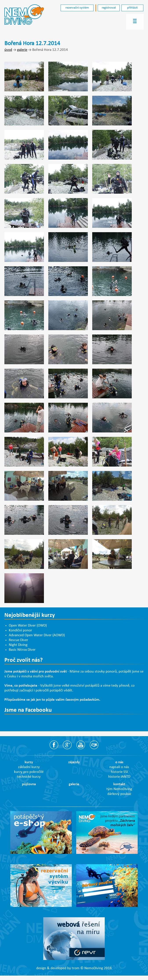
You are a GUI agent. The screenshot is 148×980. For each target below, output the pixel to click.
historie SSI (119, 772)
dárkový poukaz (119, 794)
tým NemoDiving (119, 789)
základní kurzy (29, 767)
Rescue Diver (18, 640)
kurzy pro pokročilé (29, 772)
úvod (8, 50)
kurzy (29, 762)
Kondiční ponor (20, 631)
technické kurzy (29, 777)
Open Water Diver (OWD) (28, 626)
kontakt (119, 784)
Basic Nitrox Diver (22, 650)
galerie (22, 50)
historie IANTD (119, 777)
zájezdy (74, 762)
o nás (119, 762)
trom (76, 968)
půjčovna (29, 784)
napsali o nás (119, 767)
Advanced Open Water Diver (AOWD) (37, 635)
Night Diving (18, 645)
